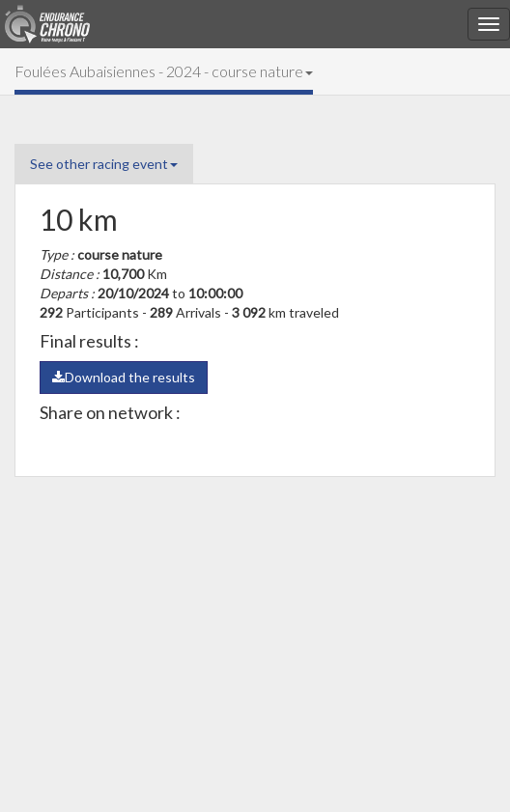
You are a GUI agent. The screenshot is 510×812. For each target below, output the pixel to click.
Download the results (124, 377)
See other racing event (104, 164)
